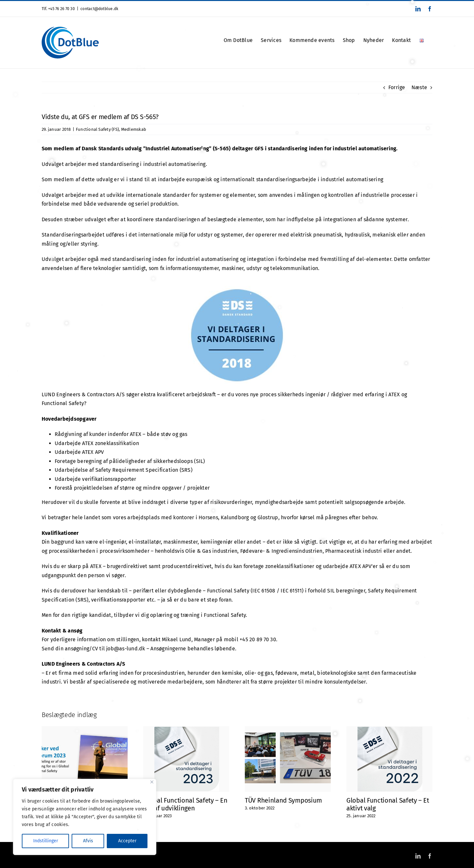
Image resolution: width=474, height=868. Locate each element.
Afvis (88, 841)
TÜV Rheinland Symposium (283, 800)
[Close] (152, 782)
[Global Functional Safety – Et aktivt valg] (389, 729)
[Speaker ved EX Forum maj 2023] (85, 729)
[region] (85, 817)
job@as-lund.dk (125, 649)
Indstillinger (46, 841)
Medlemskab (134, 129)
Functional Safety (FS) (97, 129)
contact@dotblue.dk (99, 9)
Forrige (397, 87)
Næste (419, 87)
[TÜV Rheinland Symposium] (288, 729)
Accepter (127, 841)
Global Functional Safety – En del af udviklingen (185, 804)
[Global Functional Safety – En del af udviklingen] (186, 729)
